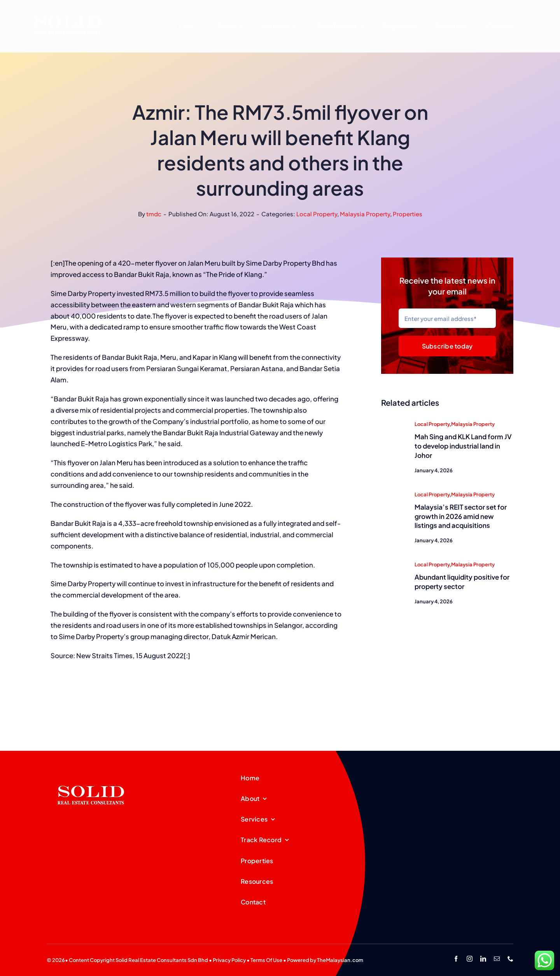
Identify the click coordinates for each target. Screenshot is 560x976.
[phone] (510, 959)
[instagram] (470, 959)
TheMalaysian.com (340, 960)
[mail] (497, 959)
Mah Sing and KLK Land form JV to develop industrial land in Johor (463, 447)
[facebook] (456, 959)
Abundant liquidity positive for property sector (462, 582)
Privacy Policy (229, 960)
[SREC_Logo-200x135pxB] (91, 773)
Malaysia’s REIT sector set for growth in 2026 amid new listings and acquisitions (461, 517)
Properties (408, 214)
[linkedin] (483, 959)
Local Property (317, 214)
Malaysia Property (365, 214)
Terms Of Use (266, 960)
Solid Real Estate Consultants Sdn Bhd (162, 960)
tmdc (154, 214)
